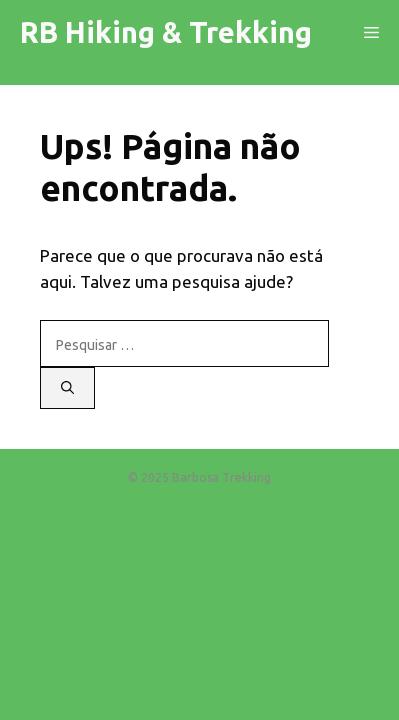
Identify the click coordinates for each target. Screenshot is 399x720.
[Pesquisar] (67, 388)
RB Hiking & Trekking (166, 32)
